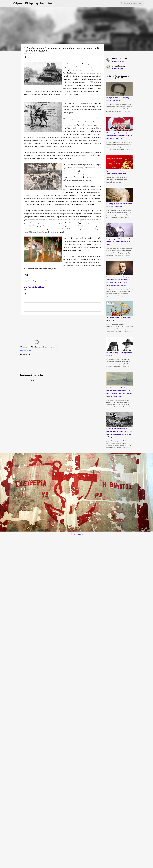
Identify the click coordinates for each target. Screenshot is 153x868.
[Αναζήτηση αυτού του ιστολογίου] (134, 3)
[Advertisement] (57, 331)
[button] (25, 57)
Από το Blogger (77, 534)
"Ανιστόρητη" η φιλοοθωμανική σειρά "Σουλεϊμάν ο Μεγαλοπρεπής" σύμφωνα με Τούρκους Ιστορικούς (119, 136)
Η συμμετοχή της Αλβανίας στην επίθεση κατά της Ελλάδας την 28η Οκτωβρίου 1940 (119, 242)
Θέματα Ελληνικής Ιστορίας (33, 3)
